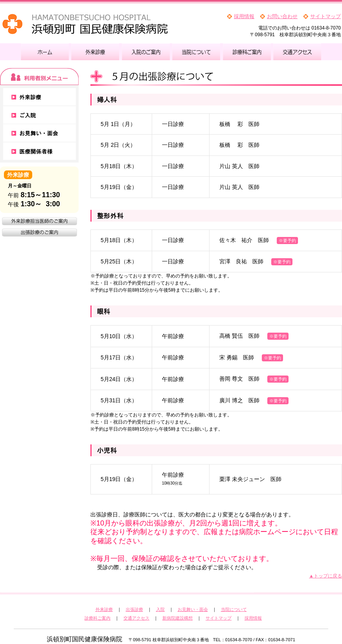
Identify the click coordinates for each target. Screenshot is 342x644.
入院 (160, 609)
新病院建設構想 (177, 618)
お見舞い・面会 (193, 609)
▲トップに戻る (325, 576)
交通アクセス (136, 618)
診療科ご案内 (97, 618)
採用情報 (244, 16)
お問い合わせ (282, 16)
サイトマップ (325, 16)
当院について (234, 609)
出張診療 (134, 609)
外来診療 (104, 609)
